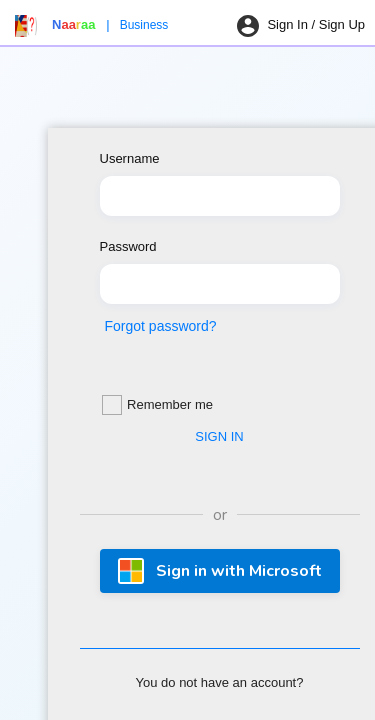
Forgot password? (161, 326)
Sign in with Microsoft (220, 571)
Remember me (158, 405)
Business (144, 25)
